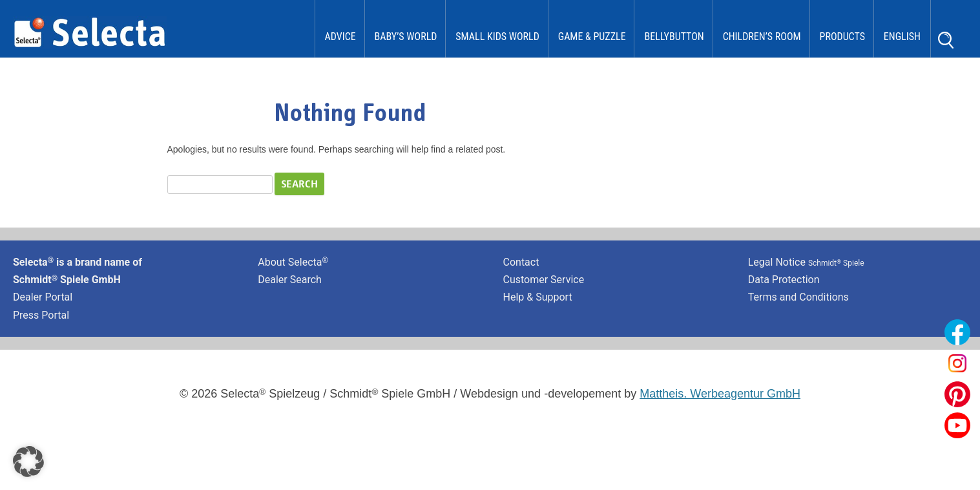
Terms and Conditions (798, 297)
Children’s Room (762, 37)
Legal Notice (806, 262)
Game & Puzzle (592, 37)
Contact (521, 262)
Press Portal (41, 315)
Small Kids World (497, 37)
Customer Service (544, 280)
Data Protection (784, 280)
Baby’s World (406, 37)
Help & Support (538, 297)
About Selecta (293, 262)
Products (842, 37)
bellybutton (674, 37)
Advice (340, 37)
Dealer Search (290, 280)
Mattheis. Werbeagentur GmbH (720, 394)
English (902, 37)
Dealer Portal (43, 297)
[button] (28, 462)
